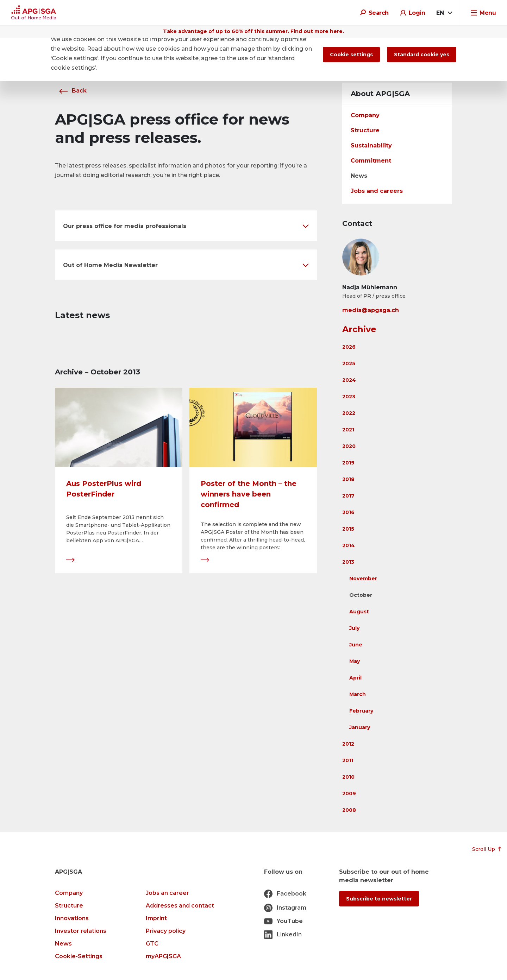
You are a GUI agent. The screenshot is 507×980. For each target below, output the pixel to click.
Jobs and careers (377, 191)
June (356, 645)
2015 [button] (348, 529)
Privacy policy (166, 931)
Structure (365, 130)
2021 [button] (348, 430)
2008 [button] (349, 810)
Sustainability (371, 146)
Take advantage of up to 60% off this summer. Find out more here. (254, 31)
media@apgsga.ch (371, 310)
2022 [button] (349, 413)
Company (365, 115)
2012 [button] (348, 744)
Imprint (156, 918)
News (359, 176)
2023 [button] (349, 397)
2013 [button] (348, 562)
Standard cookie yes (422, 55)
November (363, 578)
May (355, 661)
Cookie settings (351, 55)
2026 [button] (349, 347)
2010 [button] (348, 777)
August (359, 612)
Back (71, 91)
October (361, 595)
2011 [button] (348, 760)
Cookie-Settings (79, 956)
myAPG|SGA (163, 956)
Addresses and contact (180, 906)
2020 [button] (349, 446)
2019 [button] (348, 463)
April (355, 678)
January (360, 727)
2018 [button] (348, 479)
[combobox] (444, 13)
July (354, 628)
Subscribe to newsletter (379, 899)
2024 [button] (349, 380)
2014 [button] (349, 545)
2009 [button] (349, 794)
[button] (186, 226)
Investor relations (81, 931)
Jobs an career (167, 893)
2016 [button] (348, 512)
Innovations (72, 918)
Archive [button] (359, 329)
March (358, 694)
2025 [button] (349, 363)
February (361, 711)
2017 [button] (348, 496)
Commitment (371, 161)
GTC (152, 944)
